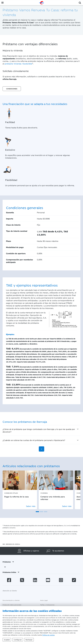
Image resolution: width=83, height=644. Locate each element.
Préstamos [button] (8, 562)
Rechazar (29, 640)
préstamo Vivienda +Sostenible (18, 64)
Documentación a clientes (11, 600)
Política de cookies (48, 635)
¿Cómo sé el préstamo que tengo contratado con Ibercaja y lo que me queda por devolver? (39, 430)
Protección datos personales (12, 605)
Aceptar (7, 640)
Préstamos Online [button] (11, 572)
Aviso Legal (44, 600)
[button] (80, 3)
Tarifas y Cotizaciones (47, 605)
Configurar (18, 640)
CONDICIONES (12, 89)
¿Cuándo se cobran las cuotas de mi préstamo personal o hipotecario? (34, 440)
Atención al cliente (10, 591)
